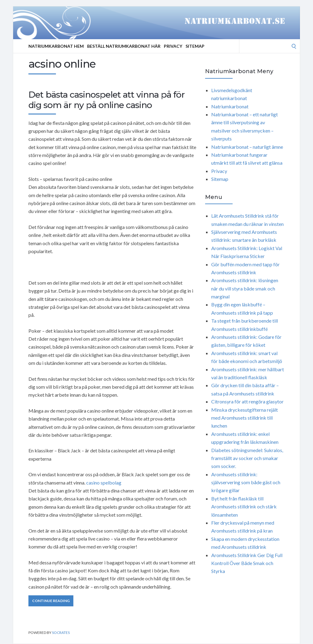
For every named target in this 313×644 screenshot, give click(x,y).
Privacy (173, 46)
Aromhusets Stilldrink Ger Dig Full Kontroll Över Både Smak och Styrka (247, 563)
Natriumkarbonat (230, 106)
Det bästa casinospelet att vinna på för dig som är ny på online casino (107, 100)
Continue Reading (51, 601)
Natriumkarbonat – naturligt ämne (247, 147)
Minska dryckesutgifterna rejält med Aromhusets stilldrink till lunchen (245, 418)
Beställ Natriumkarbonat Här (124, 46)
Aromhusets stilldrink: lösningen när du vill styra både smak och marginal (245, 288)
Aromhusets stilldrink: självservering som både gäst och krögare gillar (246, 482)
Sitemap (195, 46)
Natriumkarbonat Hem (56, 46)
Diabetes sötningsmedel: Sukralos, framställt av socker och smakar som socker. (247, 458)
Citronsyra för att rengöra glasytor (247, 401)
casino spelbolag (104, 483)
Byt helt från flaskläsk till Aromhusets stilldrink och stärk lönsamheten (244, 507)
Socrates (61, 633)
